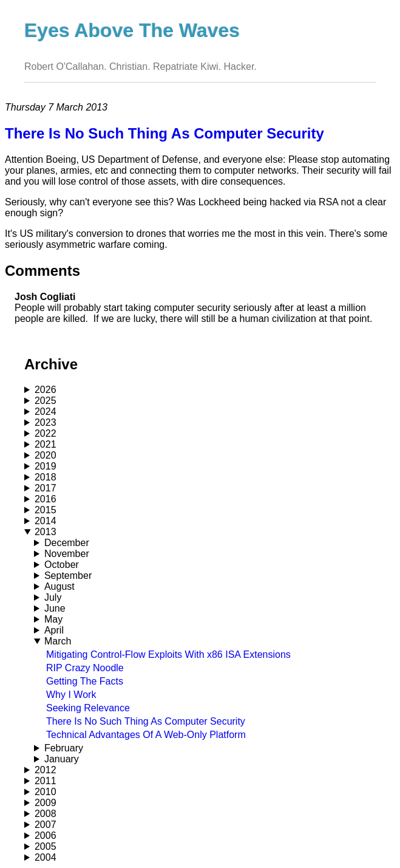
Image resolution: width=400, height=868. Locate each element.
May (53, 619)
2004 (46, 857)
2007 (46, 825)
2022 (46, 433)
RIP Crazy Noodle (85, 668)
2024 (46, 412)
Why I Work (71, 695)
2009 (46, 803)
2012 (46, 770)
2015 (46, 510)
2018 (46, 477)
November (67, 554)
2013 (46, 532)
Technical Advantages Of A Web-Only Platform (146, 735)
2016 (46, 499)
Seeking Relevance (88, 708)
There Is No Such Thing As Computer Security (146, 721)
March (58, 641)
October (62, 565)
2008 (46, 814)
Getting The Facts (85, 681)
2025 (46, 401)
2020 (46, 455)
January (62, 759)
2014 (46, 521)
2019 (46, 466)
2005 (46, 846)
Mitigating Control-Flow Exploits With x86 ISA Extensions (168, 654)
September (68, 576)
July (53, 597)
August (59, 586)
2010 (46, 792)
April (54, 630)
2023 (46, 422)
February (64, 748)
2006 (46, 836)
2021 (46, 444)
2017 (46, 488)
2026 (46, 390)
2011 (46, 781)
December (67, 543)
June (55, 608)
